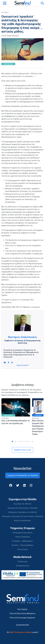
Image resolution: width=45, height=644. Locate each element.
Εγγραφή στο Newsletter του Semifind (23, 475)
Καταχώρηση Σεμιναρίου (23, 533)
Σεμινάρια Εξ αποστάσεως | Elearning (22, 508)
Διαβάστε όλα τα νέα (22, 450)
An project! (23, 632)
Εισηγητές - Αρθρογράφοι (22, 541)
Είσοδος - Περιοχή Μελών (22, 545)
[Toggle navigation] (5, 3)
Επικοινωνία (22, 549)
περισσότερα (23, 365)
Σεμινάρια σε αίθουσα (23, 504)
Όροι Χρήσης (23, 609)
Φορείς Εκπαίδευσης (22, 521)
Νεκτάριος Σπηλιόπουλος (23, 337)
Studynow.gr (23, 561)
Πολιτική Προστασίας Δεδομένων (23, 613)
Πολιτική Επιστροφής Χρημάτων (23, 618)
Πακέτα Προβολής (23, 537)
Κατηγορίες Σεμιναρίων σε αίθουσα (23, 512)
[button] (12, 442)
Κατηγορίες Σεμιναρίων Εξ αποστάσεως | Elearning (22, 516)
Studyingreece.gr (22, 566)
